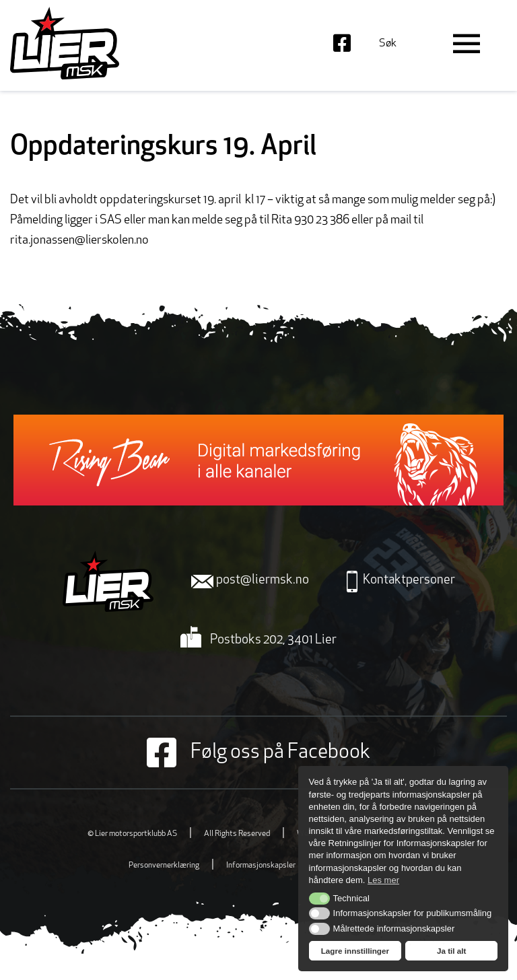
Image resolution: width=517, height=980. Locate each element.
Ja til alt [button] (452, 951)
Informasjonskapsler (261, 866)
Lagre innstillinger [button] (355, 951)
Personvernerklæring (164, 866)
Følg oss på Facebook (258, 753)
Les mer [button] (383, 880)
